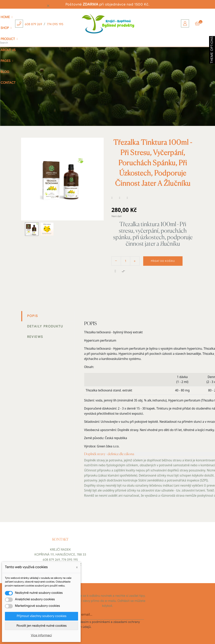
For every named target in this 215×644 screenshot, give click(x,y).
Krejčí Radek (60, 550)
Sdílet (114, 198)
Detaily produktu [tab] (45, 326)
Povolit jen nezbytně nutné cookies (42, 626)
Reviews (35, 337)
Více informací (41, 635)
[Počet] (125, 261)
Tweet (122, 198)
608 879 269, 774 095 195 (60, 560)
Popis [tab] (33, 316)
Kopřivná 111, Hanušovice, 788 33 (60, 555)
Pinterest (130, 198)
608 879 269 (33, 24)
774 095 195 (55, 24)
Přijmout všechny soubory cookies (42, 616)
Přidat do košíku (163, 261)
